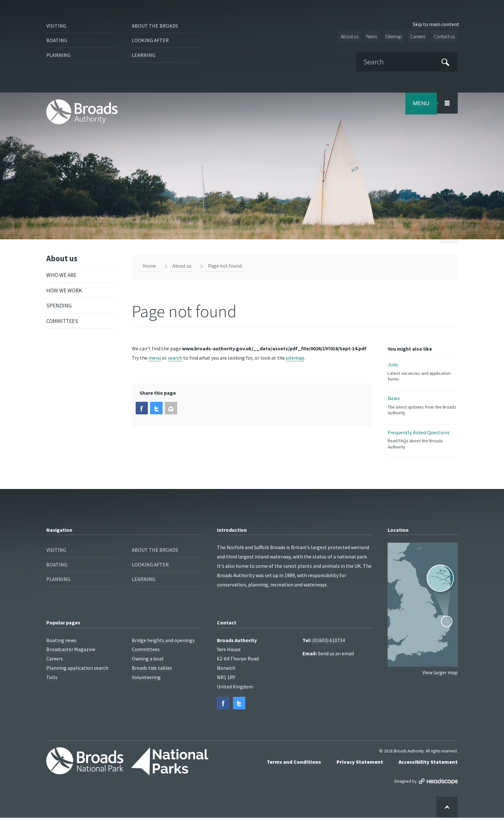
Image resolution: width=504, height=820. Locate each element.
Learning (144, 57)
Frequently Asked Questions (423, 441)
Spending (59, 307)
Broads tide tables (152, 670)
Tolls (52, 679)
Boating (57, 41)
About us (345, 37)
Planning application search (77, 670)
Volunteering (146, 679)
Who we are (61, 276)
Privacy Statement (360, 764)
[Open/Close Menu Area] (447, 103)
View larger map (440, 674)
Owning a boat (148, 660)
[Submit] (445, 62)
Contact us (443, 37)
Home (149, 266)
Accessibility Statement (428, 764)
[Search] (406, 62)
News (368, 37)
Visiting (57, 26)
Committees (62, 322)
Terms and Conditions (294, 764)
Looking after (151, 41)
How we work (64, 291)
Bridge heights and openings (163, 642)
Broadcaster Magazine (71, 651)
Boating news (61, 642)
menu (155, 358)
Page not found (225, 266)
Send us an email (336, 655)
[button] (142, 408)
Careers (416, 37)
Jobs (423, 372)
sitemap (295, 358)
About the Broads (156, 26)
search (175, 358)
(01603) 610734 (328, 642)
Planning (59, 57)
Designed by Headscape (438, 784)
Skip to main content (436, 24)
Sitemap (391, 37)
